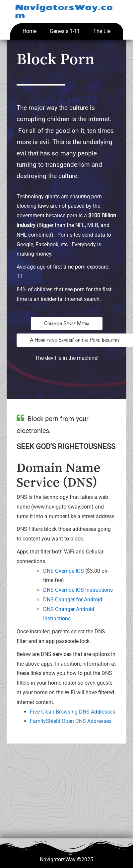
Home (30, 31)
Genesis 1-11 (65, 31)
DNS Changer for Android (73, 600)
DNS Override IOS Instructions (78, 590)
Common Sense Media (67, 323)
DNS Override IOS (64, 571)
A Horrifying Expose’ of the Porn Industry (75, 340)
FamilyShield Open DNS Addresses (71, 721)
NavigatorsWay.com (64, 11)
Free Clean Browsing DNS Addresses (72, 712)
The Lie (102, 31)
